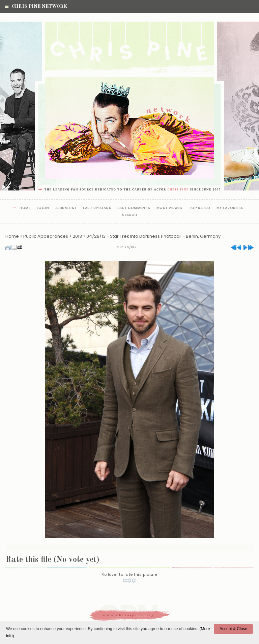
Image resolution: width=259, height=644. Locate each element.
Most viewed (170, 208)
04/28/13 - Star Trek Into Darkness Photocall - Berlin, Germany (153, 236)
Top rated (200, 208)
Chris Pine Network (36, 6)
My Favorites (230, 208)
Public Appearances (46, 236)
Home (25, 208)
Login (43, 208)
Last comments (134, 208)
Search (129, 215)
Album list (66, 208)
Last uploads (97, 208)
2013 (77, 236)
